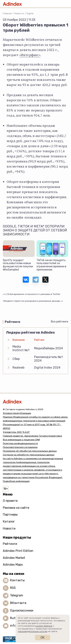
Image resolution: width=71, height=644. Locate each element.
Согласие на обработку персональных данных (29, 455)
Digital (30, 13)
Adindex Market (14, 558)
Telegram (17, 595)
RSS (13, 588)
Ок (43, 637)
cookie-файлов (44, 626)
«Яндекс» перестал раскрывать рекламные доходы (31, 301)
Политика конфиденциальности (20, 443)
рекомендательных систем (33, 631)
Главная (7, 13)
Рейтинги (10, 544)
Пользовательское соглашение (20, 447)
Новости (19, 13)
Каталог (9, 521)
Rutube (15, 618)
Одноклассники (22, 610)
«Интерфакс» (30, 55)
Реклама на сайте (16, 508)
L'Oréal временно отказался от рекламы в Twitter (33, 294)
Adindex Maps (13, 565)
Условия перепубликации (17, 413)
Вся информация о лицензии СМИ (21, 440)
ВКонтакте (18, 603)
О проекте (10, 501)
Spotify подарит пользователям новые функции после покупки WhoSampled (18, 265)
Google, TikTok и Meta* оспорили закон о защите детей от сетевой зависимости (35, 230)
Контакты (17, 580)
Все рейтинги (60, 322)
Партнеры (10, 515)
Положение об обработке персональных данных (30, 451)
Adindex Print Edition (18, 551)
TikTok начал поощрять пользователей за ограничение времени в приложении (51, 265)
